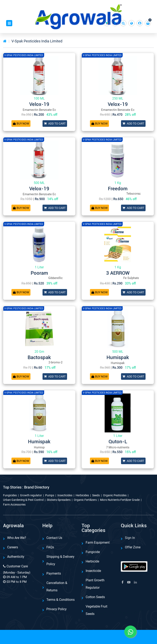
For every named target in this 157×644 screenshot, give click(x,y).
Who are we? (17, 538)
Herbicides (82, 495)
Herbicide (92, 561)
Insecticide (93, 571)
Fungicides (10, 495)
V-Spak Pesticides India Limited (37, 41)
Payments (54, 573)
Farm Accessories (14, 505)
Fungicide (93, 552)
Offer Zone (133, 547)
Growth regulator (31, 495)
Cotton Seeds (95, 597)
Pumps (50, 495)
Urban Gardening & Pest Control (23, 500)
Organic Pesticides (115, 495)
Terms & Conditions (61, 600)
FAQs (50, 547)
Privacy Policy (57, 609)
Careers (13, 547)
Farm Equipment (98, 543)
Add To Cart (55, 124)
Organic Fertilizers (85, 500)
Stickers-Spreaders (59, 500)
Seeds (96, 495)
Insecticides (65, 495)
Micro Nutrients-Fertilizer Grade (120, 500)
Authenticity (16, 557)
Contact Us (54, 538)
